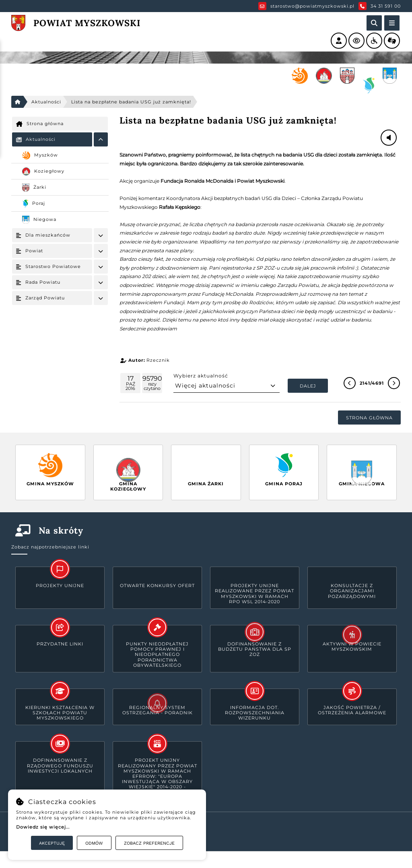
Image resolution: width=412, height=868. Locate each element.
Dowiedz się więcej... (43, 827)
